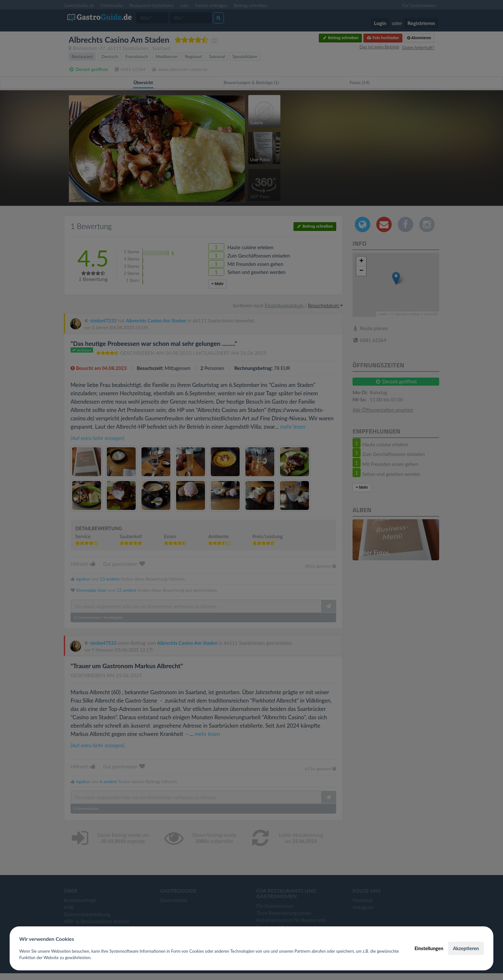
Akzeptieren (466, 948)
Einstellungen (429, 948)
